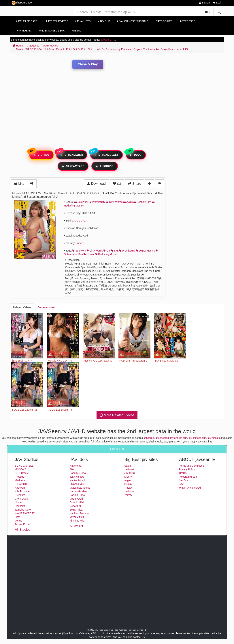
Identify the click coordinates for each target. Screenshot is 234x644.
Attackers (20, 488)
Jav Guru (130, 473)
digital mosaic (145, 251)
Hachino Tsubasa (79, 513)
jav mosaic (214, 438)
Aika (72, 469)
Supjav (128, 484)
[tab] (22, 307)
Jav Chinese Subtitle (133, 21)
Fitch (18, 517)
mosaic (89, 254)
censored (149, 438)
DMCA (183, 473)
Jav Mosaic (24, 31)
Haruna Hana (77, 495)
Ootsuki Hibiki (78, 502)
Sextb (128, 466)
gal (107, 251)
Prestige (19, 477)
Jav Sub (104, 21)
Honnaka (20, 506)
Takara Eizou (22, 524)
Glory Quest (22, 499)
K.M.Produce (22, 491)
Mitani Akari (76, 499)
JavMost (129, 469)
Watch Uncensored (190, 488)
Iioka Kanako (77, 477)
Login (218, 3)
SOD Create (22, 473)
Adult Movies (50, 46)
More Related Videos (117, 415)
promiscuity (127, 251)
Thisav (128, 488)
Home (18, 46)
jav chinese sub (198, 438)
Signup (204, 3)
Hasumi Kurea (78, 473)
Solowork (81, 202)
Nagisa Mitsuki (78, 480)
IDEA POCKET (23, 484)
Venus (18, 521)
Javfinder (130, 491)
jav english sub (179, 438)
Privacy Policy (187, 469)
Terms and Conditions (191, 466)
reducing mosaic (106, 254)
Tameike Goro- (23, 510)
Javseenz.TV (108, 40)
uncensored (162, 438)
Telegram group (188, 477)
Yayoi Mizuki (77, 517)
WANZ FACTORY (25, 513)
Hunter (19, 502)
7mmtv (128, 495)
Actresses (187, 21)
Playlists (83, 21)
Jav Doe (184, 480)
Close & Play (88, 64)
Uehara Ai (75, 506)
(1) (117, 184)
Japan (80, 243)
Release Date (27, 21)
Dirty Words (114, 202)
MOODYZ (80, 221)
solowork (79, 251)
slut (115, 251)
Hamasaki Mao (78, 491)
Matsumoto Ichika (80, 488)
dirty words (95, 251)
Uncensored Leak (52, 31)
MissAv (77, 31)
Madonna (20, 480)
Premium (20, 495)
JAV (181, 484)
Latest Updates (56, 21)
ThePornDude (22, 3)
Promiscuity (97, 202)
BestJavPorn (142, 202)
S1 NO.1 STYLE (24, 466)
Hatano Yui (76, 466)
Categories (164, 21)
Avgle (128, 202)
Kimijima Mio (77, 521)
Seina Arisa (76, 510)
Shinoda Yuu (77, 484)
